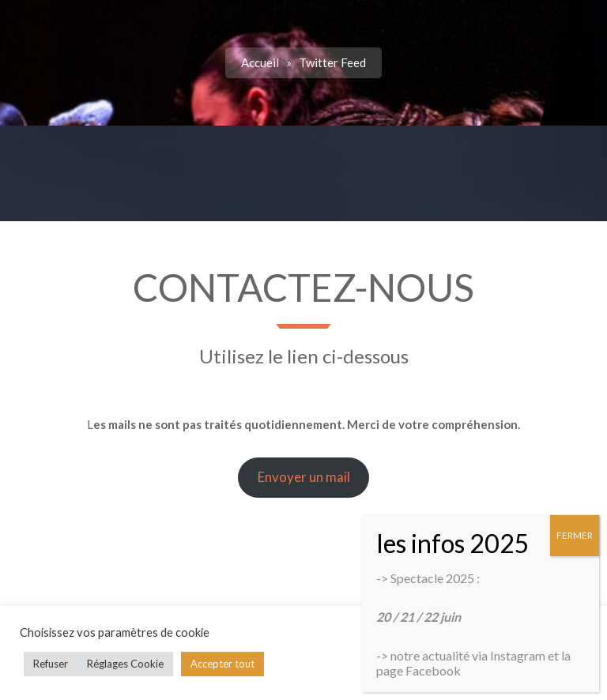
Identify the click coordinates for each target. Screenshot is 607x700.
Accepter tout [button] (222, 664)
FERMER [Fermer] (575, 535)
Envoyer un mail (304, 477)
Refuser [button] (51, 664)
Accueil (260, 62)
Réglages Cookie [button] (125, 664)
